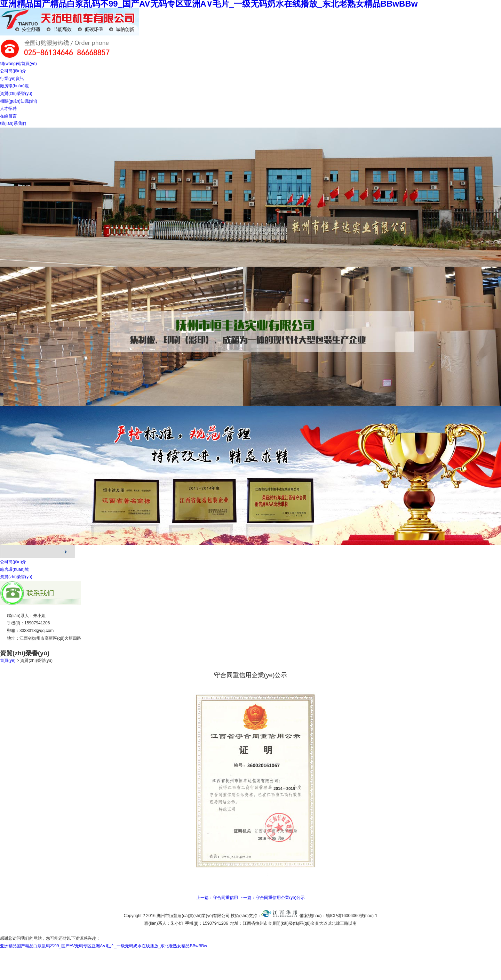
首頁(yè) (8, 661)
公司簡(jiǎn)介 (13, 71)
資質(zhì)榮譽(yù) (16, 94)
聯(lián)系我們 (13, 123)
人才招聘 (8, 108)
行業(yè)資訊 (12, 79)
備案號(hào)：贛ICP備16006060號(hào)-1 (339, 916)
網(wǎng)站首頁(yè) (18, 64)
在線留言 (8, 116)
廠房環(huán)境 (14, 86)
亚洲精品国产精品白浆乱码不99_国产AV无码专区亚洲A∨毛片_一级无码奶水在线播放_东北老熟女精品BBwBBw (104, 946)
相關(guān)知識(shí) (19, 101)
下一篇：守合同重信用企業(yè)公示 (272, 898)
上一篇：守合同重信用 (217, 898)
